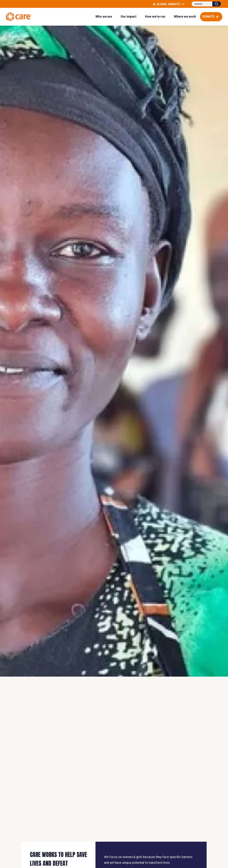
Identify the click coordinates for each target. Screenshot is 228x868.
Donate (208, 17)
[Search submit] (217, 4)
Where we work (185, 17)
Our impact (129, 17)
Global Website (170, 4)
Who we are (104, 17)
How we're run (155, 17)
